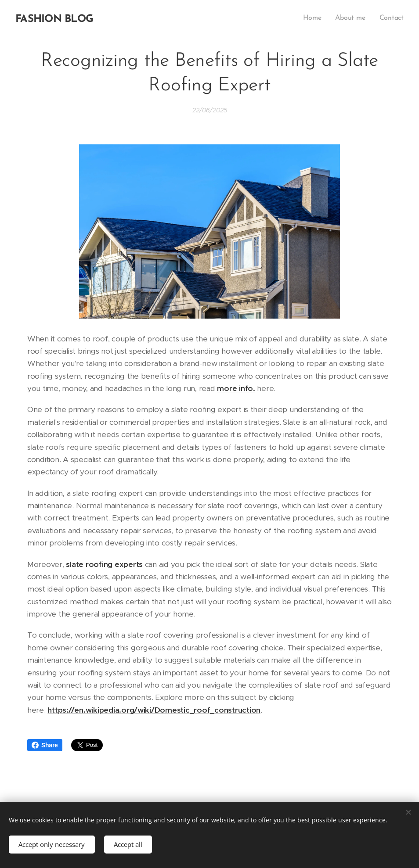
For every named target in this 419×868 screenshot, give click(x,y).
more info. (236, 388)
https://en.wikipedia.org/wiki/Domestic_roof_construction (154, 710)
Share (45, 745)
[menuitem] (315, 18)
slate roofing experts (104, 564)
